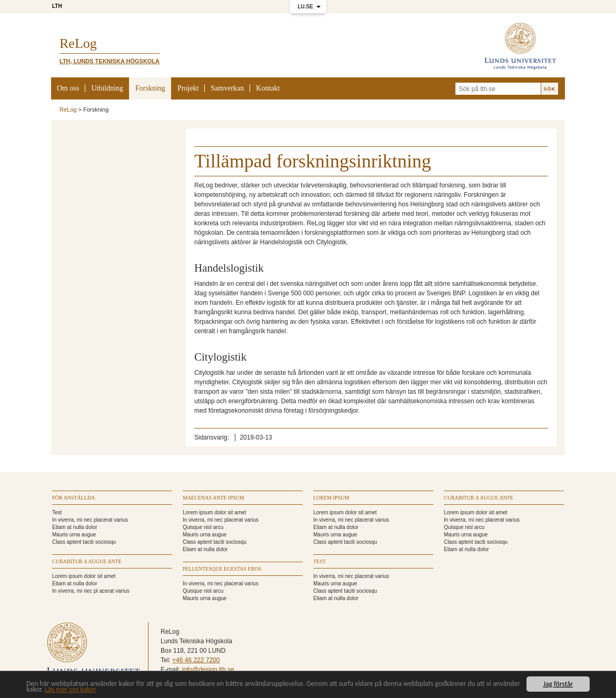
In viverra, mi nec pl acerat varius (91, 591)
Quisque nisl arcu (203, 527)
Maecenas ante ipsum (213, 498)
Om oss (68, 88)
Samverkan (227, 88)
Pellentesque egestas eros (222, 569)
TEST (320, 561)
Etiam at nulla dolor (75, 527)
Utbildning (107, 88)
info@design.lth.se (208, 670)
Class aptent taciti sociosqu (84, 542)
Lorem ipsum (331, 498)
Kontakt (268, 88)
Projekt (188, 88)
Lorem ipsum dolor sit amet (84, 576)
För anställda (73, 498)
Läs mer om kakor (70, 690)
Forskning (150, 88)
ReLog (68, 109)
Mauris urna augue (74, 535)
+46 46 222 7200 (196, 660)
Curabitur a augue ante (87, 561)
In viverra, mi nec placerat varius (90, 520)
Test (57, 512)
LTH (57, 6)
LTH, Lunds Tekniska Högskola (110, 61)
